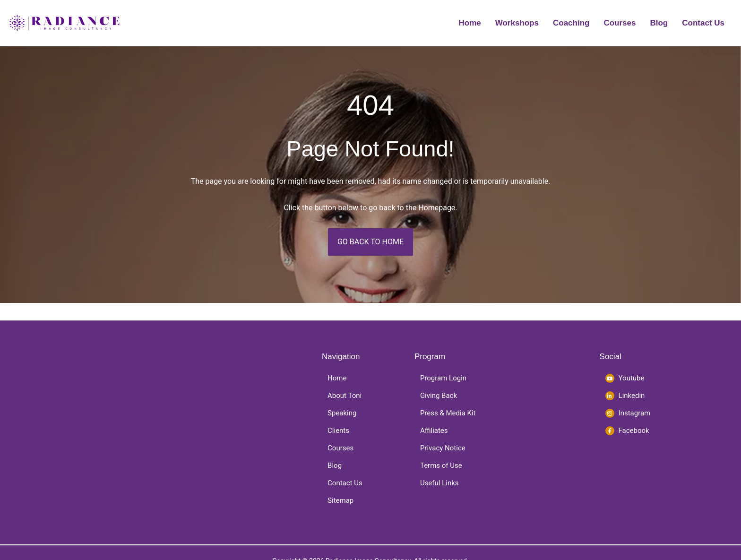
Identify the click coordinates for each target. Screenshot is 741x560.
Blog (659, 23)
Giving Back (439, 396)
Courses (620, 23)
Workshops (517, 23)
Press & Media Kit (448, 413)
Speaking (342, 413)
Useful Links (439, 483)
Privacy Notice (443, 448)
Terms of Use (441, 465)
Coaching (571, 23)
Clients (338, 431)
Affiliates (434, 431)
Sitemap (340, 500)
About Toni (345, 396)
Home (470, 23)
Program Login (443, 378)
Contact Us (703, 23)
